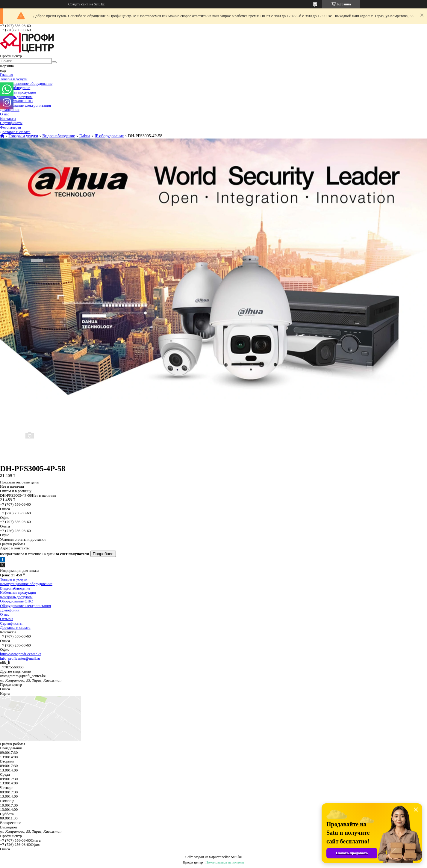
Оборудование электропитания (25, 105)
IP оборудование (109, 136)
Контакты (8, 119)
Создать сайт (78, 4)
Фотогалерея (10, 127)
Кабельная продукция (18, 92)
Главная (7, 74)
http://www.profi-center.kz (21, 654)
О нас (5, 114)
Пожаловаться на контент (225, 862)
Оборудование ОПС (16, 101)
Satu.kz (236, 857)
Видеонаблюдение (15, 88)
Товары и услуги (14, 79)
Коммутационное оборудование (26, 83)
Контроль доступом (16, 97)
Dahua (85, 136)
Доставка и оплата (15, 132)
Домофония (10, 110)
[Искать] (54, 62)
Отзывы (7, 619)
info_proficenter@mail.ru (20, 658)
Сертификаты (11, 123)
